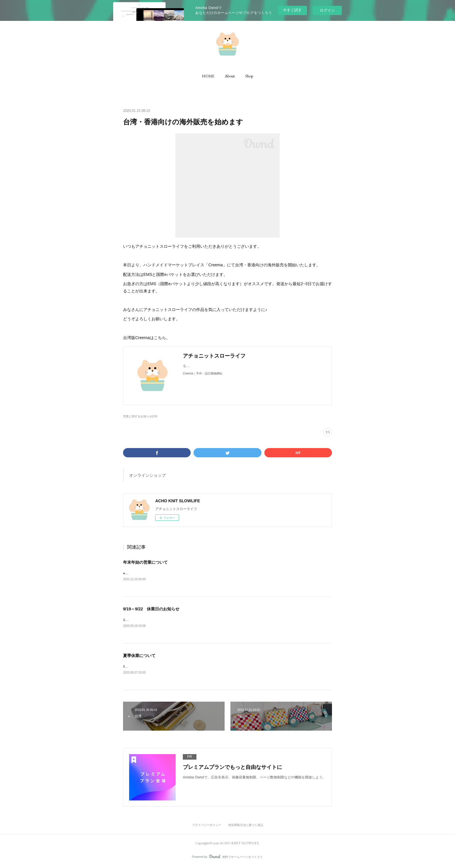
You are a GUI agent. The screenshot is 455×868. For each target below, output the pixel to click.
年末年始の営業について (145, 562)
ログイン (327, 10)
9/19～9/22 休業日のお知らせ (151, 609)
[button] (208, 76)
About (230, 76)
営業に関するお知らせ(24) (140, 416)
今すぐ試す (292, 10)
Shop (249, 76)
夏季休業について (139, 656)
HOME (208, 76)
